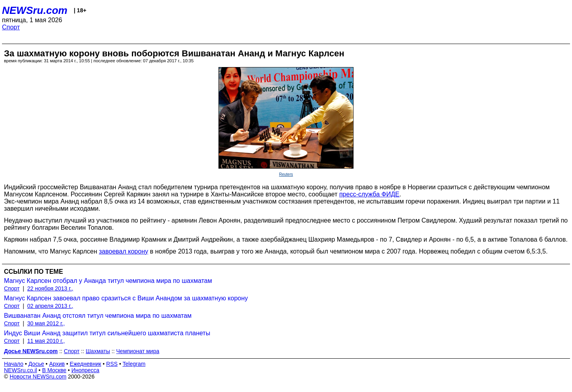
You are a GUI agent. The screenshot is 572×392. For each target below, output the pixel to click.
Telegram (134, 364)
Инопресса (86, 370)
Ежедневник (86, 364)
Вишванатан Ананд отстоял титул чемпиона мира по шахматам (98, 316)
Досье (36, 364)
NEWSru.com (35, 10)
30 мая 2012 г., (46, 323)
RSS (112, 364)
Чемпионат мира (138, 351)
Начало (14, 364)
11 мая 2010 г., (46, 341)
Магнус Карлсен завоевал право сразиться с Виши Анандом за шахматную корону (126, 298)
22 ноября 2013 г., (50, 288)
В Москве (54, 370)
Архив (57, 364)
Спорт (11, 27)
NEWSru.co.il (20, 370)
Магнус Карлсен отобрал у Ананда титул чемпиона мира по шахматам (108, 281)
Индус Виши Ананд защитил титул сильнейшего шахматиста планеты (107, 333)
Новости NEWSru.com (38, 377)
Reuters (286, 174)
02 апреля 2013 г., (50, 306)
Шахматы (98, 351)
